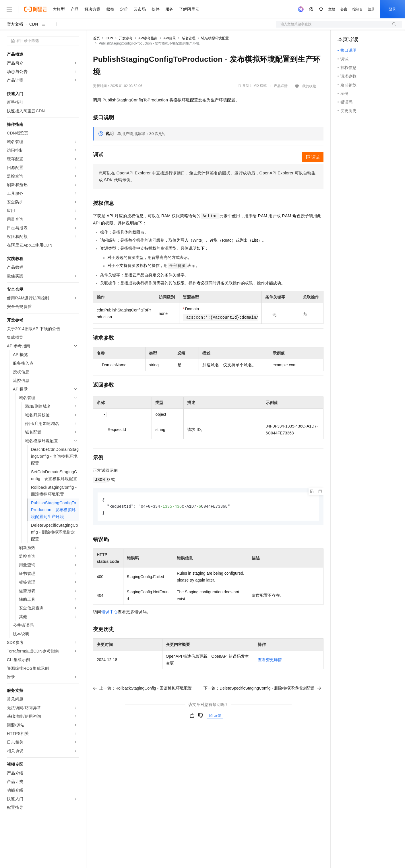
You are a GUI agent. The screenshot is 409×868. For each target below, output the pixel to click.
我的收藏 (309, 86)
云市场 (140, 9)
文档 (332, 9)
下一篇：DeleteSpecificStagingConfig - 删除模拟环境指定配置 (262, 689)
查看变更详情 (270, 661)
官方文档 (15, 24)
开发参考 (126, 38)
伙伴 (156, 9)
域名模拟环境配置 (215, 38)
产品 (75, 9)
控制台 (358, 9)
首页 (96, 38)
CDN (34, 24)
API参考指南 (148, 38)
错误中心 (110, 613)
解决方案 (92, 9)
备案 (344, 9)
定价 (124, 9)
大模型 (59, 9)
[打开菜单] (9, 9)
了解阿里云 (189, 9)
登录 (392, 9)
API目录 (169, 38)
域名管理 (189, 38)
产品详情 (281, 86)
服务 (169, 9)
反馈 (215, 716)
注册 (371, 9)
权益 (110, 9)
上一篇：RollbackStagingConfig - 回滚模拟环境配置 (142, 689)
